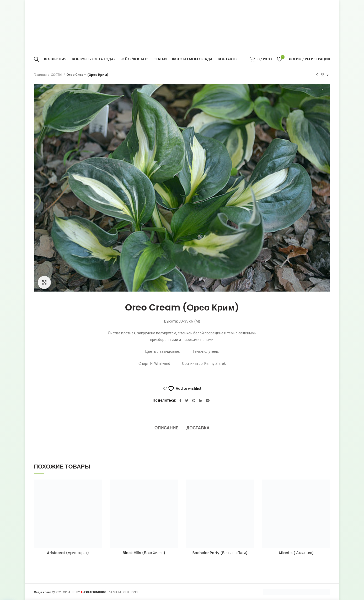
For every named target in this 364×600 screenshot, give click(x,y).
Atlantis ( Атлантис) (296, 553)
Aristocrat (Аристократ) (68, 553)
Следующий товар (328, 75)
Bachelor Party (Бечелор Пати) (220, 553)
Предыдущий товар (317, 75)
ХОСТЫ (57, 75)
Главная (40, 75)
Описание (167, 428)
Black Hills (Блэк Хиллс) (144, 553)
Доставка (198, 428)
